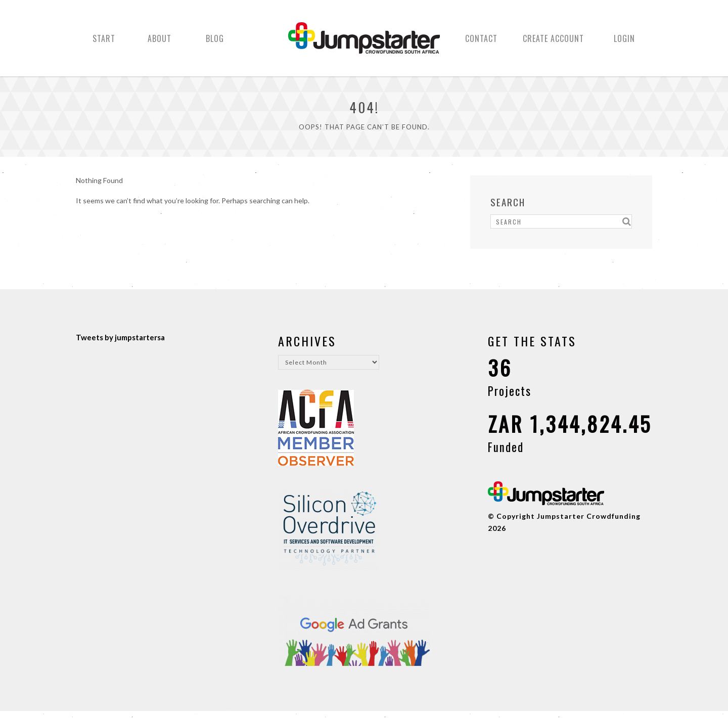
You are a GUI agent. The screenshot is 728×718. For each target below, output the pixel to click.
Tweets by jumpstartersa (120, 344)
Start (104, 42)
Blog (215, 42)
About (160, 42)
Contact (481, 42)
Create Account (553, 42)
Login (624, 42)
